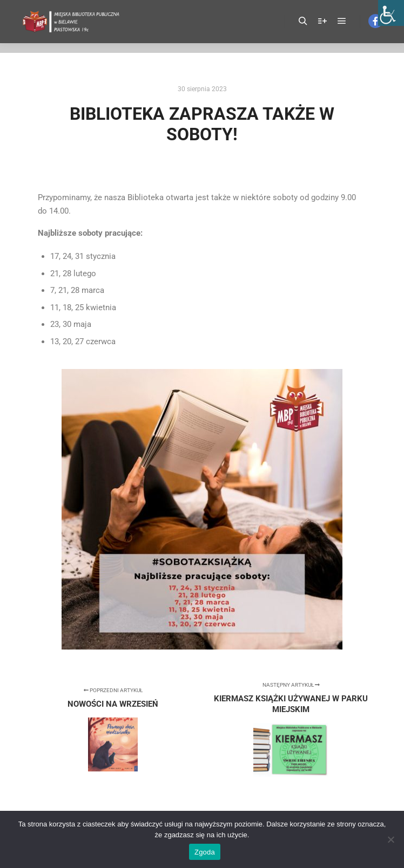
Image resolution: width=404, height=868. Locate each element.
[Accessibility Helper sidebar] (391, 13)
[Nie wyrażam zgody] (390, 839)
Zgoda (205, 852)
